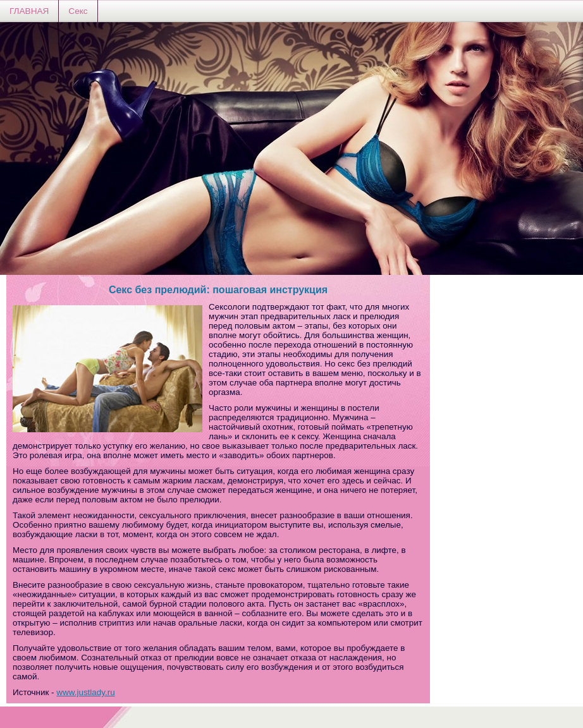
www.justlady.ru (85, 692)
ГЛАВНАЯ (29, 11)
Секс (78, 11)
